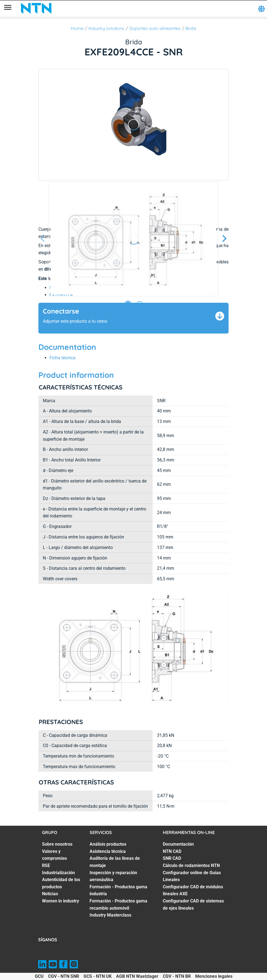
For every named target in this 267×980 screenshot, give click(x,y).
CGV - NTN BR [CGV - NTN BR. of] (177, 976)
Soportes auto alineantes (155, 28)
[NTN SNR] (36, 8)
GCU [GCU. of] (39, 976)
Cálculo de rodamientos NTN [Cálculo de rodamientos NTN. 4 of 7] (191, 865)
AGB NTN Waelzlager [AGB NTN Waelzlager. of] (137, 976)
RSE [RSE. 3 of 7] (46, 865)
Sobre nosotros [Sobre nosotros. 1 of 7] (57, 844)
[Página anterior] (43, 239)
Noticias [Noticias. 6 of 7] (50, 894)
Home (77, 28)
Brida (191, 28)
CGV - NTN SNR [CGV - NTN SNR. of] (64, 976)
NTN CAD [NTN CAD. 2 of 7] (172, 851)
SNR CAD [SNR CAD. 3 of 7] (172, 858)
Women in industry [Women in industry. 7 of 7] (61, 901)
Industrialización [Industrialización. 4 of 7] (58, 873)
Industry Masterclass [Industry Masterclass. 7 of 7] (110, 915)
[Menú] (8, 8)
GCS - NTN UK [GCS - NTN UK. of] (98, 976)
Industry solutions (106, 28)
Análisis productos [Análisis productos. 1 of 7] (108, 844)
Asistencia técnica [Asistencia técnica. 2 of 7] (108, 851)
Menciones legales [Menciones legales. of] (214, 976)
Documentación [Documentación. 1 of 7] (178, 844)
